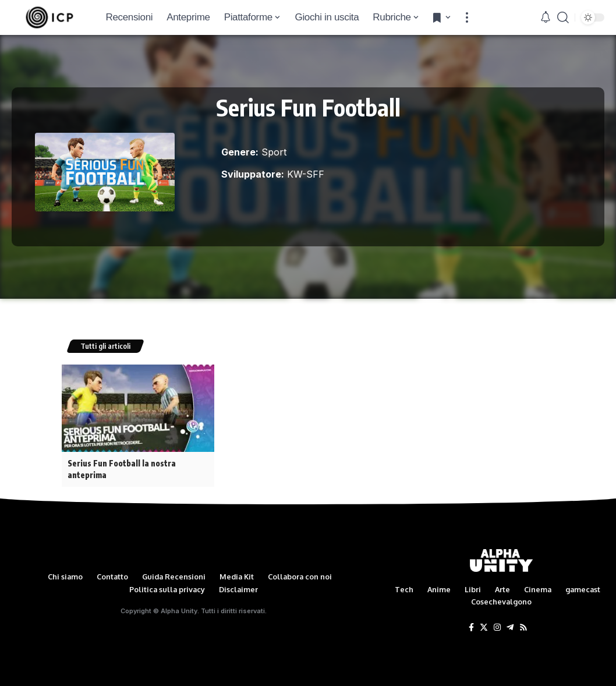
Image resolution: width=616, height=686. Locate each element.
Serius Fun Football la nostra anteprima (122, 469)
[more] (467, 17)
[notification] (546, 17)
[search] (563, 17)
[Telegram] (510, 627)
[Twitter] (484, 627)
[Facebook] (471, 627)
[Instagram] (497, 627)
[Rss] (523, 627)
